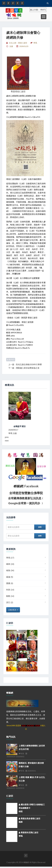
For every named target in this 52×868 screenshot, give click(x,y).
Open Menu (44, 17)
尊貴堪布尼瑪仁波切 (28, 833)
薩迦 (10, 577)
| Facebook (26, 486)
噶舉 (10, 564)
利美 (10, 590)
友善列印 (11, 360)
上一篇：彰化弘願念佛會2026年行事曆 (25, 364)
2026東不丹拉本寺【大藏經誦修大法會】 (24, 426)
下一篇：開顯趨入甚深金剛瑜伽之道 (24, 368)
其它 (10, 602)
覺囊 (10, 583)
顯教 (10, 596)
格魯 (10, 570)
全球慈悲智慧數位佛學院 (26, 493)
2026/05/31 (31, 771)
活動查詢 (13, 610)
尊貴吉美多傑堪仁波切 (29, 819)
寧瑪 (10, 558)
